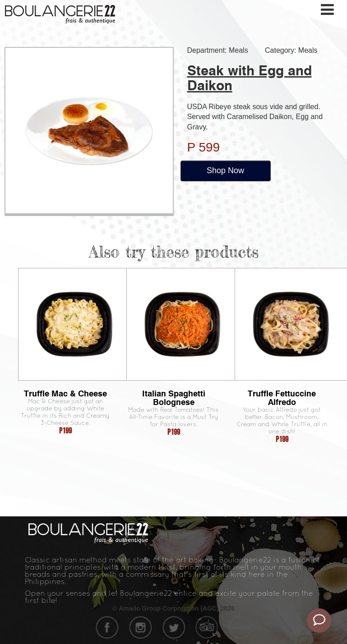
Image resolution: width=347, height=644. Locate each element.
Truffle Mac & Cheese (65, 393)
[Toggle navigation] (328, 10)
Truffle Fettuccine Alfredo (282, 398)
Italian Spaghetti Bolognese (174, 398)
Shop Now (225, 170)
